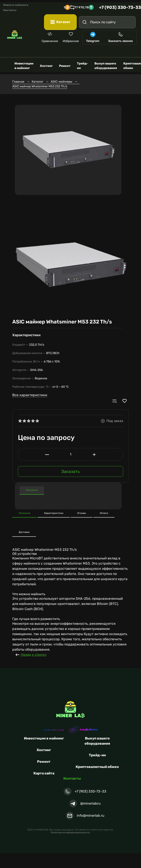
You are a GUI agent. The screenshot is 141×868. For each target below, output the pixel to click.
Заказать (70, 469)
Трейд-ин (97, 753)
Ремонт (44, 759)
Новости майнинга (16, 5)
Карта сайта (44, 771)
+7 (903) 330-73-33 (120, 7)
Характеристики (111, 487)
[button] (16, 196)
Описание (32, 487)
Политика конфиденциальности (70, 830)
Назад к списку (31, 652)
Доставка (24, 530)
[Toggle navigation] (131, 50)
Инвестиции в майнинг (44, 736)
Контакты (10, 10)
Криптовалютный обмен (97, 764)
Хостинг (44, 747)
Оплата (104, 510)
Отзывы (82, 510)
